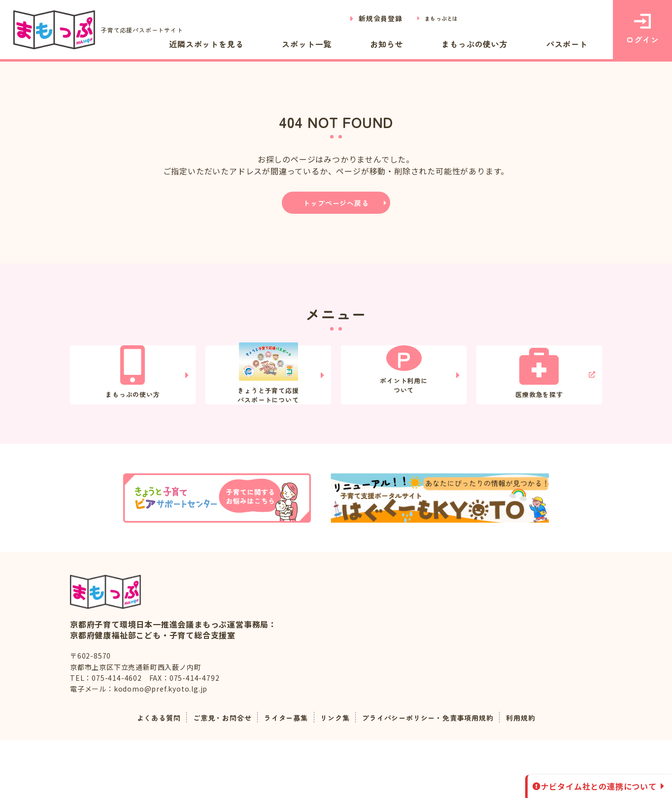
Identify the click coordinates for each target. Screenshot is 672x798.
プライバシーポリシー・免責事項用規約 (437, 775)
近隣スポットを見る (286, 43)
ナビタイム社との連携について (599, 786)
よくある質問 (139, 775)
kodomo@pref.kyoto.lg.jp (161, 747)
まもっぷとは (436, 18)
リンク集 (334, 775)
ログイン (642, 30)
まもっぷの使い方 (501, 43)
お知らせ (431, 43)
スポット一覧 (370, 43)
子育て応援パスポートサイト (105, 30)
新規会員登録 (369, 18)
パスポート (576, 43)
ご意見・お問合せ (209, 775)
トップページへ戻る (336, 203)
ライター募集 (280, 775)
